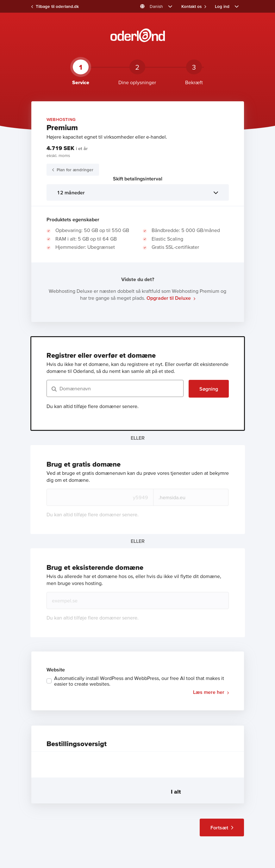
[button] (156, 6)
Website (56, 670)
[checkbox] (138, 681)
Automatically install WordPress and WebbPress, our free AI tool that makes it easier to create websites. (139, 681)
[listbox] (138, 192)
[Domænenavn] (115, 388)
